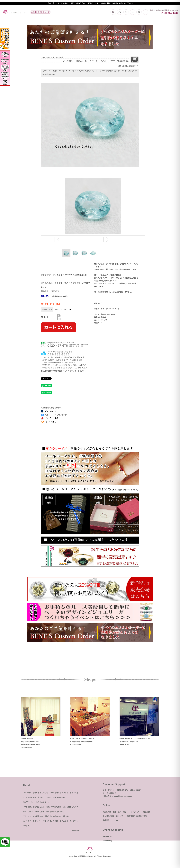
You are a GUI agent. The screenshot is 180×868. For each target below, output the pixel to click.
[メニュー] (146, 12)
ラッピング (135, 812)
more (77, 830)
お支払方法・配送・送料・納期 (114, 812)
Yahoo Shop (108, 841)
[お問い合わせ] (120, 12)
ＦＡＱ (116, 820)
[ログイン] (126, 12)
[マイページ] (133, 12)
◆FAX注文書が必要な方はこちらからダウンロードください (63, 371)
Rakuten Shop (108, 836)
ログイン (104, 61)
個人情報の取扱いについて (113, 816)
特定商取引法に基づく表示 (137, 816)
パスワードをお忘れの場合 (119, 61)
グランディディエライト (69, 71)
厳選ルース (57, 71)
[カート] (139, 12)
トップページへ (46, 71)
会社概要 (106, 820)
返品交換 (147, 812)
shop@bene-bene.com (123, 796)
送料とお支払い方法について (128, 66)
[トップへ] (14, 12)
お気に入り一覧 (81, 61)
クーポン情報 (68, 61)
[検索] (113, 12)
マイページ (94, 61)
